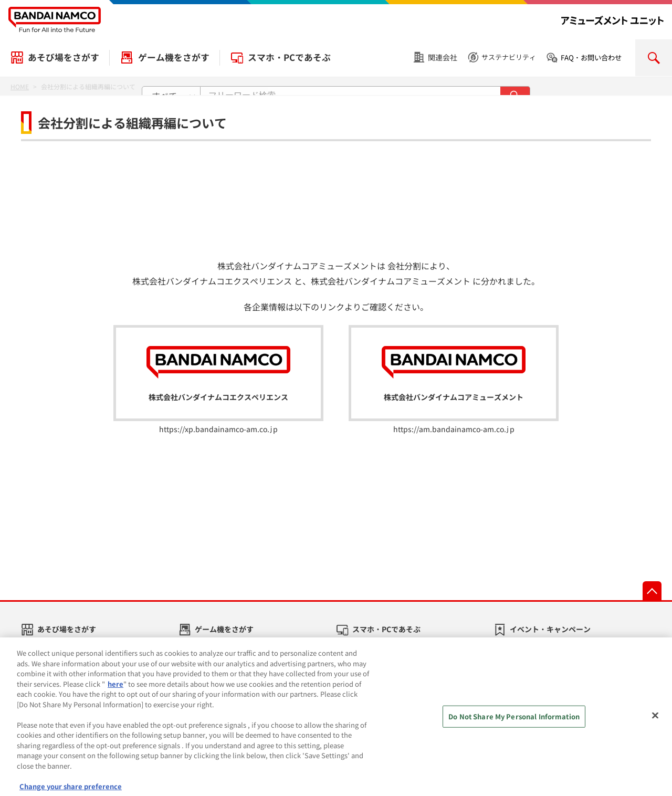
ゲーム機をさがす (174, 57)
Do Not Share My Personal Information (514, 723)
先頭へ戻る (652, 591)
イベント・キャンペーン (550, 629)
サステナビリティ (509, 57)
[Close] (655, 722)
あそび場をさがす (64, 57)
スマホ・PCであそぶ (289, 57)
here (115, 690)
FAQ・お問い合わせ (591, 57)
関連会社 (443, 57)
